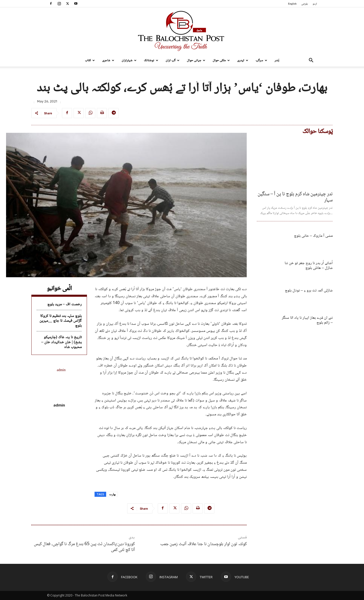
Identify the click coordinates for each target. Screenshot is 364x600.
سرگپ (261, 60)
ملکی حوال (221, 60)
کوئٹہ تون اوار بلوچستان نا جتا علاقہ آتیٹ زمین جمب (203, 544)
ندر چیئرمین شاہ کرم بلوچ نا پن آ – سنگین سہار (295, 197)
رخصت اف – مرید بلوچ (64, 304)
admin (59, 405)
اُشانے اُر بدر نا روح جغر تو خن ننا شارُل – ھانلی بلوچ (309, 266)
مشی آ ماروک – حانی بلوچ (313, 236)
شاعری (108, 60)
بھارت (112, 494)
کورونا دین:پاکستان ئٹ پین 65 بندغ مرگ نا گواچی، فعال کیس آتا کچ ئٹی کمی (84, 547)
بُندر (277, 60)
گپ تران (173, 60)
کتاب (90, 60)
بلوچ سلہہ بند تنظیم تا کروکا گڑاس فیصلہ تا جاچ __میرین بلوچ (61, 321)
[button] (311, 61)
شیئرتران (129, 60)
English (292, 4)
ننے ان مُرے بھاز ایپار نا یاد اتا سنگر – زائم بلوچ (307, 320)
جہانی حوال (196, 60)
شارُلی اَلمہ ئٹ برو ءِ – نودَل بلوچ (309, 291)
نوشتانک (151, 60)
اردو (315, 4)
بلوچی (305, 4)
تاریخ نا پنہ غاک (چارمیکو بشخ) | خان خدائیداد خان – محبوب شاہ (61, 342)
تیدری (243, 60)
